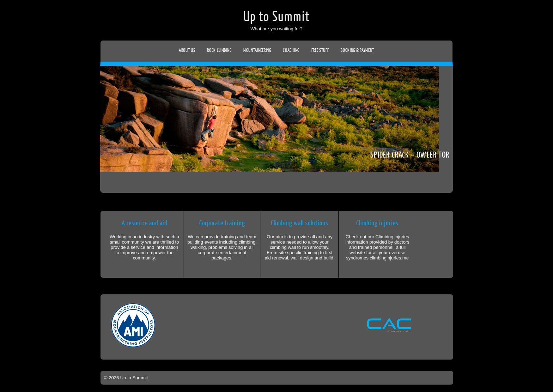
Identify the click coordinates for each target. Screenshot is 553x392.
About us (187, 50)
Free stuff (320, 50)
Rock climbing (219, 50)
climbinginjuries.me (389, 258)
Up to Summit (277, 17)
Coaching (291, 50)
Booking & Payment (357, 50)
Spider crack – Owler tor (410, 155)
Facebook (6, 80)
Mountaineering (257, 50)
